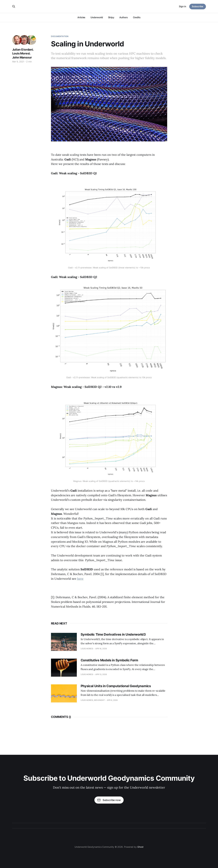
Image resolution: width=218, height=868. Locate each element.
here (80, 579)
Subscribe (198, 6)
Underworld (97, 17)
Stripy (111, 17)
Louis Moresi (21, 53)
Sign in (183, 6)
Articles (81, 17)
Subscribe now (109, 800)
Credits (137, 17)
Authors (124, 17)
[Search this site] (14, 6)
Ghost (140, 847)
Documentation (60, 36)
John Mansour (22, 57)
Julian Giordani (23, 50)
